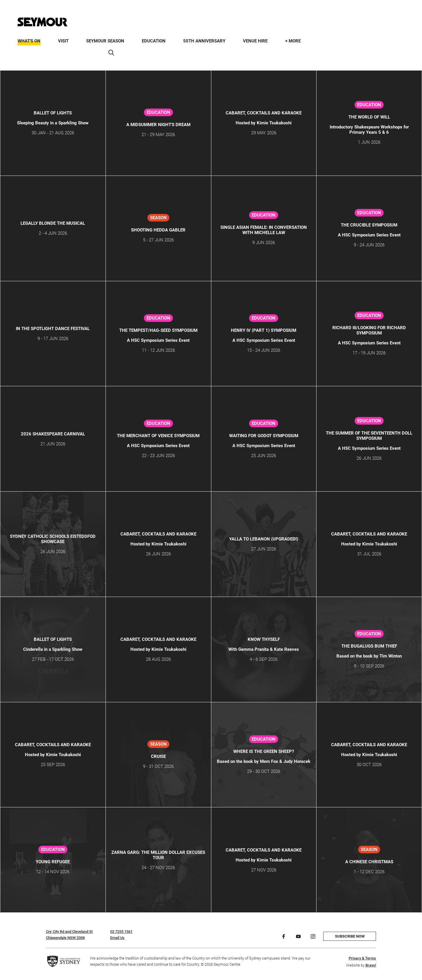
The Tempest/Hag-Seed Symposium (158, 330)
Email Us (117, 938)
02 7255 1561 (121, 932)
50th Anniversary (204, 41)
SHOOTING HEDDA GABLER (158, 230)
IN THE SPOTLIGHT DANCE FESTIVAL (53, 329)
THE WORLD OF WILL (369, 117)
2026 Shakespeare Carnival (53, 434)
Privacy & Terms (362, 958)
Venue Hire (255, 41)
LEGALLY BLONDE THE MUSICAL (53, 223)
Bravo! (371, 965)
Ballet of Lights (53, 113)
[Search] (111, 53)
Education (154, 41)
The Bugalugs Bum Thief (369, 646)
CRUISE (158, 756)
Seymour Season (105, 41)
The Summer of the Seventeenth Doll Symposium (369, 436)
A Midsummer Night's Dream (158, 125)
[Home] (42, 22)
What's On (29, 41)
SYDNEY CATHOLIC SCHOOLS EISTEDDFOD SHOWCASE (53, 539)
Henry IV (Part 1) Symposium (264, 330)
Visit (63, 41)
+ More (293, 41)
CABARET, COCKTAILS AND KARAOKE (264, 113)
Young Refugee (53, 862)
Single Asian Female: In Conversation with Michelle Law (264, 230)
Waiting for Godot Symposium (264, 436)
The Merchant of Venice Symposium (158, 436)
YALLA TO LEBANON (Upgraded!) (264, 539)
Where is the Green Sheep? (264, 751)
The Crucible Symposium (369, 225)
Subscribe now (350, 936)
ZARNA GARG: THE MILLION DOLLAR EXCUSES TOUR (158, 855)
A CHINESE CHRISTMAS (369, 862)
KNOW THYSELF (264, 639)
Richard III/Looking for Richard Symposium (369, 330)
